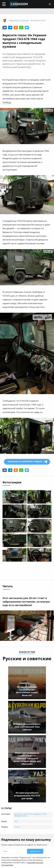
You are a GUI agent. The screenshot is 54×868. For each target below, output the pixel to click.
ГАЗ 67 (17, 827)
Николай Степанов (19, 20)
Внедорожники (21, 816)
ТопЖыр (7, 102)
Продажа (37, 814)
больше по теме (27, 652)
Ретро (44, 814)
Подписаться (35, 851)
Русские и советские (23, 814)
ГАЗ (16, 821)
